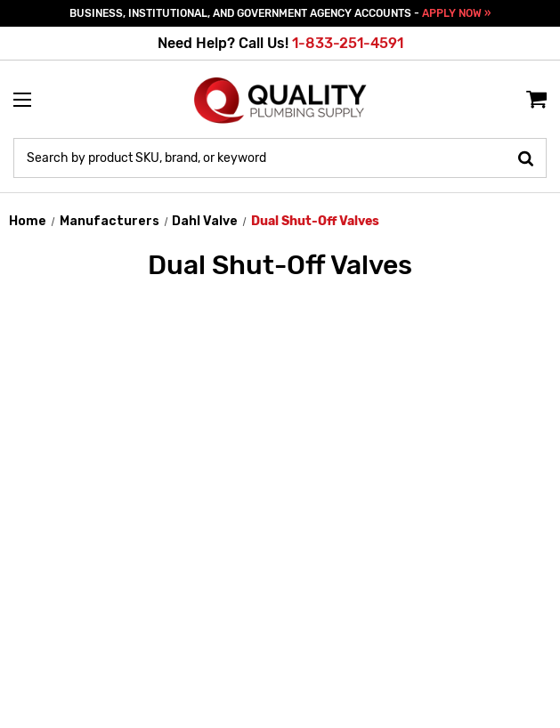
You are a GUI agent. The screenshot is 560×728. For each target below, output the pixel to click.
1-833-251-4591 (348, 43)
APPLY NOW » (456, 13)
